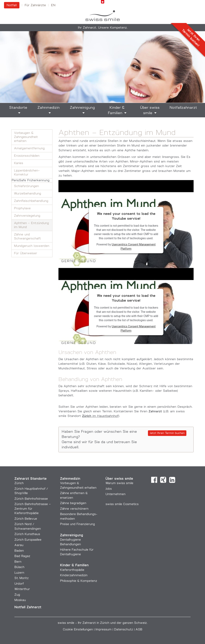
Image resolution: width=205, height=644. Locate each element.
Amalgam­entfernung (29, 149)
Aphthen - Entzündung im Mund (31, 225)
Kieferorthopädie (72, 570)
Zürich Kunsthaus (27, 534)
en (53, 5)
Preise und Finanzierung (77, 524)
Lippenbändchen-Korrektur (27, 173)
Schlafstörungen (26, 186)
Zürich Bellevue (26, 519)
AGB (139, 630)
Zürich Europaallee (28, 540)
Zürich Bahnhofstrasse (31, 499)
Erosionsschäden (27, 156)
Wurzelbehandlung (28, 194)
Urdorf (19, 584)
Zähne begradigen (73, 503)
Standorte (18, 108)
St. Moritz (22, 578)
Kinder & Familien (116, 111)
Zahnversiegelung (27, 216)
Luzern (19, 573)
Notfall (12, 5)
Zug (17, 595)
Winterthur (22, 589)
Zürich (19, 483)
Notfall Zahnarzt (28, 607)
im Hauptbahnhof (100, 416)
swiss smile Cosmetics (122, 504)
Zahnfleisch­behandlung (31, 201)
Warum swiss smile (119, 483)
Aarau (19, 545)
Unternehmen (116, 494)
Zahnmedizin (49, 108)
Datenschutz (124, 630)
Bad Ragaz (22, 556)
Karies (19, 163)
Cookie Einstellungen (78, 630)
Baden (19, 551)
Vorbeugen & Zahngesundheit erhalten (26, 137)
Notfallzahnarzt (183, 108)
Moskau (20, 600)
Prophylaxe (22, 208)
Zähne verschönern (74, 509)
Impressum (104, 630)
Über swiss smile (150, 111)
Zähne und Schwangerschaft (27, 237)
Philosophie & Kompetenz (79, 581)
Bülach (19, 567)
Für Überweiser (26, 253)
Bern (18, 562)
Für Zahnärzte (35, 5)
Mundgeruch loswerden (32, 246)
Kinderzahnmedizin (74, 576)
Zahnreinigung (82, 108)
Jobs (109, 489)
